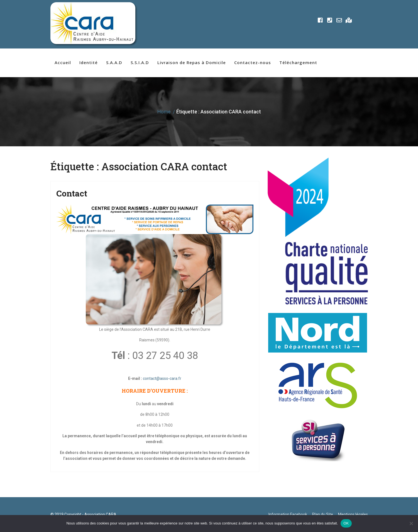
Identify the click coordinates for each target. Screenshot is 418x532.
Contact (72, 193)
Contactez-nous (253, 62)
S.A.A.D (114, 62)
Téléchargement (298, 62)
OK (346, 523)
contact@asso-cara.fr (162, 378)
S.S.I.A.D (140, 62)
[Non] (411, 523)
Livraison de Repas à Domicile (192, 62)
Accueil (63, 62)
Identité (89, 62)
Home (164, 112)
